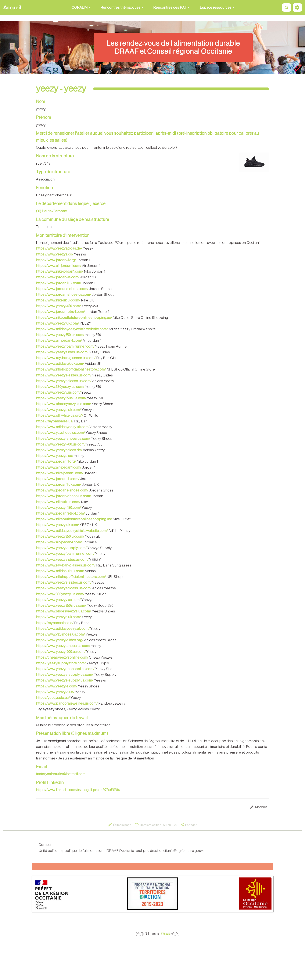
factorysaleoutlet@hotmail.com (61, 774)
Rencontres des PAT (171, 8)
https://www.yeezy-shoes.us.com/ (63, 439)
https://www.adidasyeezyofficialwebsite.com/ (72, 329)
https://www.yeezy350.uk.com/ (60, 335)
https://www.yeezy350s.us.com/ (61, 398)
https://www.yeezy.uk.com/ (58, 323)
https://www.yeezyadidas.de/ (59, 248)
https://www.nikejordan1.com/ (60, 271)
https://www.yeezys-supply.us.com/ (65, 675)
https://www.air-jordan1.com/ (59, 266)
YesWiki (173, 934)
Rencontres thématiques (122, 8)
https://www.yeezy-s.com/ (57, 686)
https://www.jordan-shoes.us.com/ (64, 295)
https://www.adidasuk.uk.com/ (60, 364)
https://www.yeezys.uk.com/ (58, 410)
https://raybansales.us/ (55, 421)
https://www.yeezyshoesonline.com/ (65, 669)
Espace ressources (217, 8)
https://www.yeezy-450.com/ (58, 306)
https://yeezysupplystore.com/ (61, 663)
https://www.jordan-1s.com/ (58, 277)
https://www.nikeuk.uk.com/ (58, 300)
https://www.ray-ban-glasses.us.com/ (66, 358)
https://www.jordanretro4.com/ (60, 312)
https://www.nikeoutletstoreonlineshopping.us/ (74, 318)
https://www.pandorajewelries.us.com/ (67, 703)
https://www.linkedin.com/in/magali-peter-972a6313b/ (78, 790)
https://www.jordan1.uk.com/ (59, 283)
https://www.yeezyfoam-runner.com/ (65, 346)
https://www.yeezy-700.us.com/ (61, 444)
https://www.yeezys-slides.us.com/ (64, 375)
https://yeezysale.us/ (53, 698)
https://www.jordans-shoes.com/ (62, 289)
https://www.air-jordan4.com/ (59, 341)
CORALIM (81, 8)
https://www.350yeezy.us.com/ (60, 387)
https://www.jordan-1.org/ (56, 260)
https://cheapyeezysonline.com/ (62, 657)
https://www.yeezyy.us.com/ (58, 392)
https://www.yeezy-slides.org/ (60, 640)
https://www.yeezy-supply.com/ (61, 548)
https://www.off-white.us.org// (60, 416)
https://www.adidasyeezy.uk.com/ (63, 427)
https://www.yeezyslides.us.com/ (62, 352)
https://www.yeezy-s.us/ (55, 692)
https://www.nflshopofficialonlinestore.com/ (71, 369)
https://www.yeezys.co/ (55, 254)
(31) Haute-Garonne (51, 211)
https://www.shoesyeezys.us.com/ (64, 404)
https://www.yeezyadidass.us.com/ (64, 381)
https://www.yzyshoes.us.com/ (60, 433)
